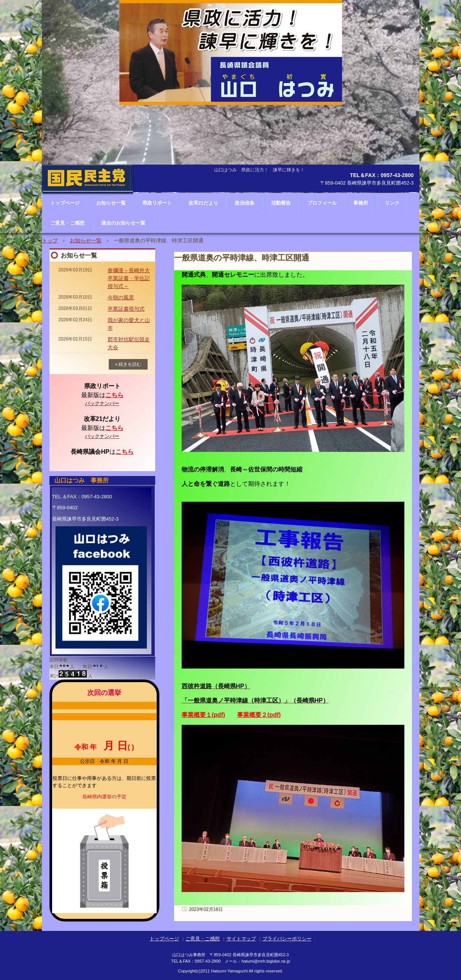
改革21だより (203, 203)
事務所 (361, 203)
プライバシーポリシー (287, 939)
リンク (392, 203)
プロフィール (322, 203)
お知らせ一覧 (86, 240)
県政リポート (157, 203)
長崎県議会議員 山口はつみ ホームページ (88, 202)
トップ (50, 240)
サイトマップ (241, 939)
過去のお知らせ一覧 (123, 223)
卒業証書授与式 (126, 309)
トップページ (164, 939)
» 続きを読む (128, 364)
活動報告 (281, 203)
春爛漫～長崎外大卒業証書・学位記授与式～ (129, 278)
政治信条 (245, 203)
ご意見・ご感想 (67, 223)
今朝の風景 (121, 297)
